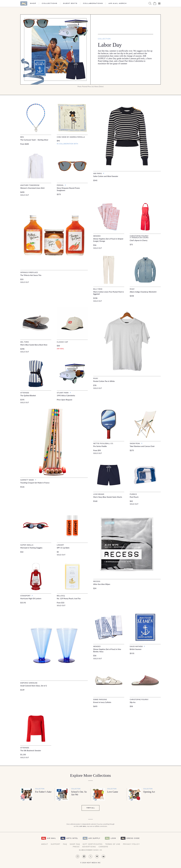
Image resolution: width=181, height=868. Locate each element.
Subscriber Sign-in (90, 850)
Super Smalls (27, 545)
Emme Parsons (100, 699)
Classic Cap (62, 342)
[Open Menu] (159, 3)
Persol (60, 185)
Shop (33, 3)
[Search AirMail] (150, 3)
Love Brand (99, 494)
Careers (103, 847)
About (45, 844)
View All (90, 808)
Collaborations (93, 3)
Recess (97, 581)
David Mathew (136, 646)
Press (76, 847)
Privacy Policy (131, 844)
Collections (50, 3)
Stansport (25, 596)
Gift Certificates (93, 844)
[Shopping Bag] (155, 3)
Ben (22, 137)
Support (56, 844)
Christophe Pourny (139, 699)
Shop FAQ (75, 844)
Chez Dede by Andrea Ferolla (71, 137)
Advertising (89, 847)
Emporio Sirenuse (29, 683)
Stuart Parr (63, 393)
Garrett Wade (27, 480)
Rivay (132, 289)
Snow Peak (135, 443)
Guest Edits (70, 3)
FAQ (65, 844)
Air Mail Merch (118, 3)
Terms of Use (113, 844)
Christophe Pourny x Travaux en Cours (139, 237)
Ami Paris (98, 173)
